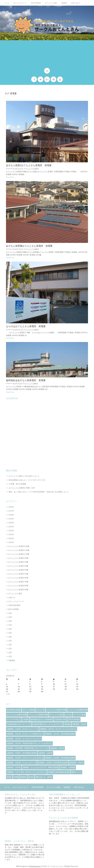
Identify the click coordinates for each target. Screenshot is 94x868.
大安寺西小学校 (60, 719)
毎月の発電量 (13, 609)
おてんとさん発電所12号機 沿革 (22, 488)
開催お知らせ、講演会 (44, 777)
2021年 (11, 527)
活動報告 (64, 3)
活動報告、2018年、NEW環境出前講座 (22, 753)
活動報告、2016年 (79, 724)
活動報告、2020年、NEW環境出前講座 (53, 763)
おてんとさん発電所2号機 (18, 562)
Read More (10, 177)
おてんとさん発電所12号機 (19, 554)
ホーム (7, 3)
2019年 (11, 519)
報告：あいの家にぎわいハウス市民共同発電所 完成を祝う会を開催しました (39, 492)
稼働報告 (23, 777)
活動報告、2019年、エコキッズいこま (21, 763)
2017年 (11, 511)
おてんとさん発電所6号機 (18, 578)
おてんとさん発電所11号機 (19, 550)
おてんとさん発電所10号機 (19, 546)
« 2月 (8, 694)
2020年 (11, 523)
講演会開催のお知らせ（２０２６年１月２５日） (28, 480)
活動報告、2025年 (14, 767)
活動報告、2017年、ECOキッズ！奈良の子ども (25, 734)
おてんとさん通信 (51, 3)
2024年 (11, 538)
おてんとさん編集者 (32, 169)
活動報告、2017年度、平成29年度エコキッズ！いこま (28, 748)
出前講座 (25, 719)
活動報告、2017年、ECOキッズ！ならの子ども (58, 729)
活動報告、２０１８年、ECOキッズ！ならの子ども (26, 772)
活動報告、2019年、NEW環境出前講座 (60, 758)
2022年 (11, 530)
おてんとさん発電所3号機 (18, 566)
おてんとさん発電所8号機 (18, 586)
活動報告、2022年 (77, 763)
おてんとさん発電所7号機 (18, 582)
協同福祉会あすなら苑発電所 (42, 719)
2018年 (11, 515)
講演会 (31, 777)
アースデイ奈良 (79, 715)
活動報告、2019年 (45, 753)
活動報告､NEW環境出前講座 (59, 772)
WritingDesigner (35, 866)
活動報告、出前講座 (68, 767)
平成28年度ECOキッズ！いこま (19, 724)
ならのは (68, 715)
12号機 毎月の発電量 (17, 484)
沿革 (10, 613)
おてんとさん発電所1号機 (18, 558)
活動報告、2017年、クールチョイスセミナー (24, 739)
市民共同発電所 (36, 3)
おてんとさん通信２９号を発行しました (24, 476)
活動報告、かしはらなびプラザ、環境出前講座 (40, 767)
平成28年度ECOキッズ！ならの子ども (47, 724)
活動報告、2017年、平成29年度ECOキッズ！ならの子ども (29, 743)
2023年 (11, 534)
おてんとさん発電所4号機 (18, 570)
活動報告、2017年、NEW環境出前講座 (60, 734)
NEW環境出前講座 (14, 710)
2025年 (11, 542)
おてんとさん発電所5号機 (18, 574)
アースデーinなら (14, 719)
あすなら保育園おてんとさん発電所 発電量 (29, 246)
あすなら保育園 (28, 710)
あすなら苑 (40, 710)
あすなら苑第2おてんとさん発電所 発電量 (29, 165)
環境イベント (76, 772)
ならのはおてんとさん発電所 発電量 (26, 326)
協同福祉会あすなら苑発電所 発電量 (26, 380)
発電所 (9, 777)
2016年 (11, 507)
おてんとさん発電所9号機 (18, 590)
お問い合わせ (76, 3)
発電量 (16, 777)
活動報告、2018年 (57, 748)
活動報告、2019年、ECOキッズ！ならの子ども (25, 758)
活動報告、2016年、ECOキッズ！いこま (22, 729)
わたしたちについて (20, 3)
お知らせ (12, 597)
